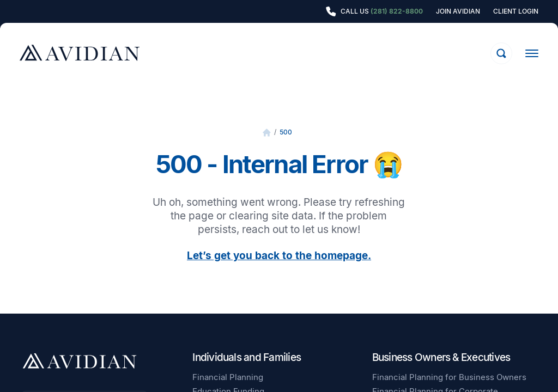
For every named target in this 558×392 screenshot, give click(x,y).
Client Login (516, 11)
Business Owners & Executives (441, 357)
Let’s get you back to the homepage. (279, 256)
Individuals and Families (247, 357)
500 (286, 132)
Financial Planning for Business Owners (449, 377)
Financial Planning (228, 377)
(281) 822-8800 (397, 11)
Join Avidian (458, 11)
